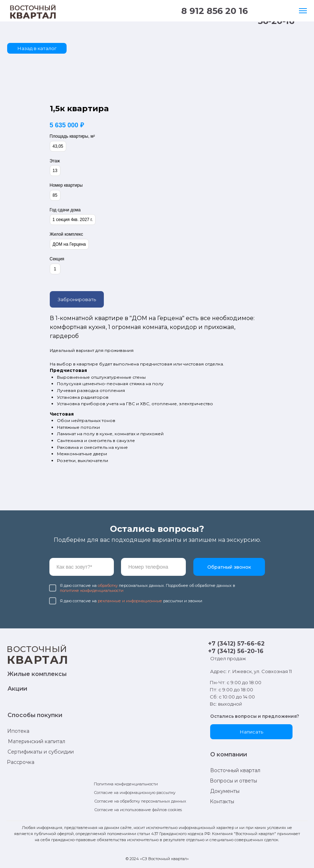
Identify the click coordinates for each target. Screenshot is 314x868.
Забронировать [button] (77, 299)
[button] (251, 732)
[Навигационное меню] (303, 11)
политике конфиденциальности (92, 590)
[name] (82, 567)
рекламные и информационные (130, 601)
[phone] (153, 567)
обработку (108, 585)
